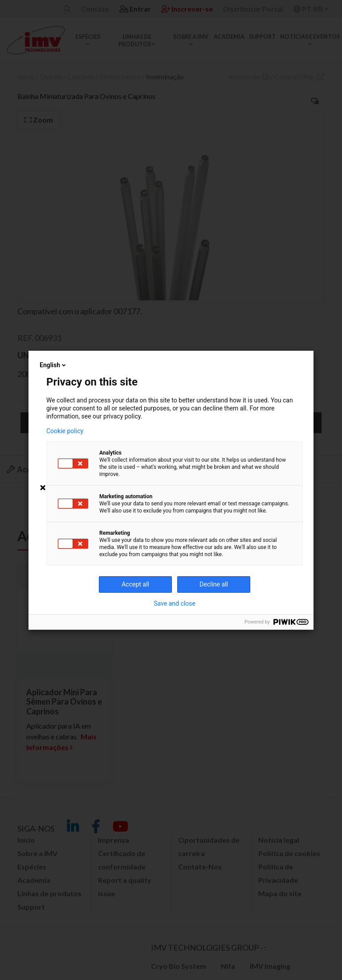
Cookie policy (65, 431)
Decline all (214, 584)
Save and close (175, 603)
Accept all (135, 584)
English (53, 365)
